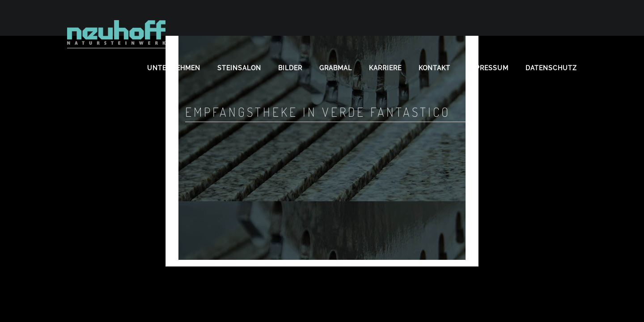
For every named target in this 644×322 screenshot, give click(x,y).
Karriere (385, 68)
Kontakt (434, 68)
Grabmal (336, 68)
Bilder (290, 68)
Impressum (488, 68)
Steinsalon (239, 68)
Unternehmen (174, 68)
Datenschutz (551, 68)
